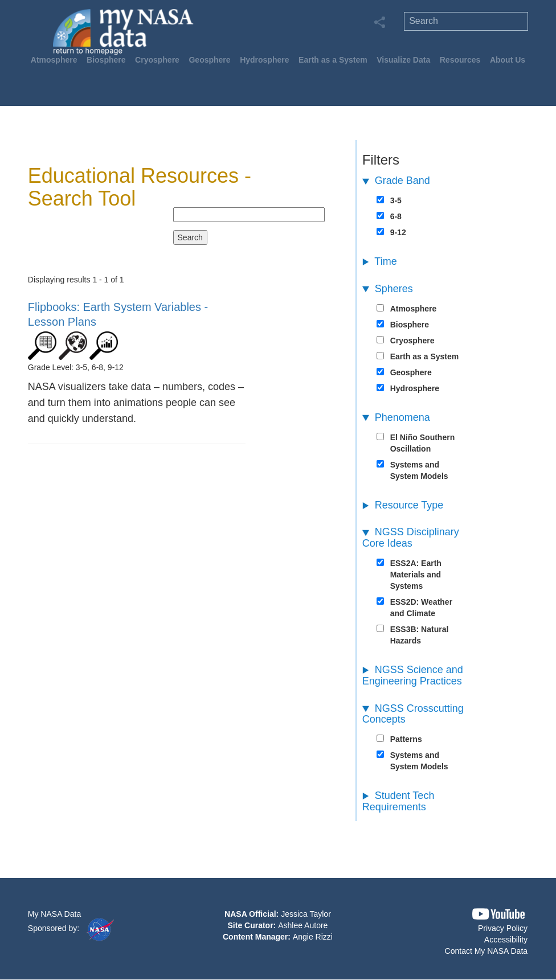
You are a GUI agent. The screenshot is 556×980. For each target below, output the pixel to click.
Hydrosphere (264, 60)
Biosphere (106, 60)
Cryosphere (157, 60)
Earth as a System (333, 60)
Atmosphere (54, 60)
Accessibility (506, 940)
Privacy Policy (503, 928)
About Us (508, 60)
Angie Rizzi (313, 937)
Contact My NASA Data (486, 951)
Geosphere (209, 60)
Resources (460, 60)
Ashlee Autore (303, 925)
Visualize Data (403, 60)
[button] (498, 914)
